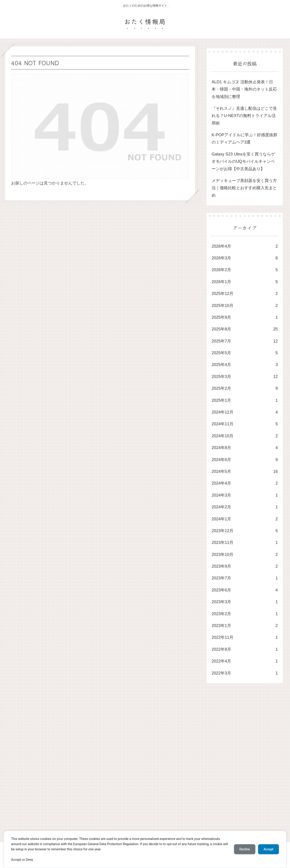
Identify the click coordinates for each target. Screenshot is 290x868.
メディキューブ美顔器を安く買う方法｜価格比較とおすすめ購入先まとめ (244, 188)
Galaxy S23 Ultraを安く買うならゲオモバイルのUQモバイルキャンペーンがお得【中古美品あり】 (243, 161)
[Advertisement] (139, 767)
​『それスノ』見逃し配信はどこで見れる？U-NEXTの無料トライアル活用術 (244, 116)
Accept (268, 849)
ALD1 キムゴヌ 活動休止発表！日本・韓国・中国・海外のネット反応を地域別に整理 (244, 89)
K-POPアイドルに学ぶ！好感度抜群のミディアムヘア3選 (244, 139)
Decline (245, 849)
